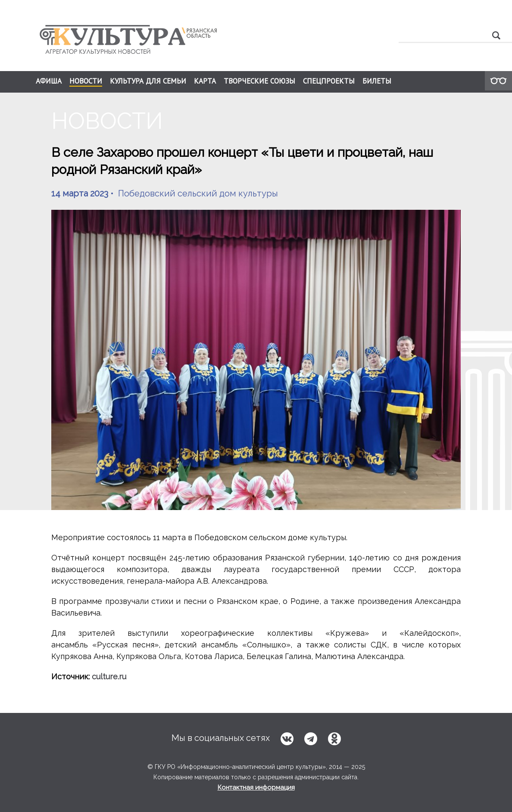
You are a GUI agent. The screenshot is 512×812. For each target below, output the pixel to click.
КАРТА (205, 81)
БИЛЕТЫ (377, 81)
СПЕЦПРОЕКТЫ (329, 81)
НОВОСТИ (86, 81)
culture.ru (109, 677)
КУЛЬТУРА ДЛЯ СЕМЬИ (148, 81)
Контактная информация (256, 787)
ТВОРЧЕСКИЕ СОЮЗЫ (259, 81)
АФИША (49, 81)
